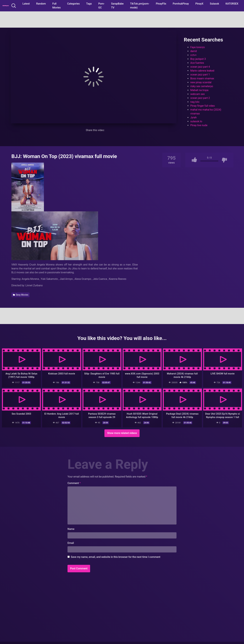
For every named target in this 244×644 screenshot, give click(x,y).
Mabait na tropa (199, 90)
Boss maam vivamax (202, 78)
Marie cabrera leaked (202, 71)
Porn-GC (101, 6)
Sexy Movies (21, 295)
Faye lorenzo (198, 47)
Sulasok (214, 4)
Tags (89, 4)
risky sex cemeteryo (202, 86)
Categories (73, 4)
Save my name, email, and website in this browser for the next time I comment (116, 557)
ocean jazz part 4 (200, 67)
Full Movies (57, 6)
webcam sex (197, 94)
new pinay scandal (201, 82)
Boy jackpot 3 (198, 59)
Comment (74, 483)
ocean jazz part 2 (200, 98)
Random (41, 4)
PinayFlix (161, 4)
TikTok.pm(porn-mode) (140, 6)
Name (71, 529)
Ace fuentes (197, 63)
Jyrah (193, 117)
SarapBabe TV (117, 6)
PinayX (199, 4)
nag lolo (195, 102)
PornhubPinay (181, 4)
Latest (26, 4)
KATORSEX (232, 4)
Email (71, 543)
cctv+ (193, 55)
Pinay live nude (199, 125)
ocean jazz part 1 (200, 75)
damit (194, 51)
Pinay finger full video (203, 106)
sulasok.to (196, 121)
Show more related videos (122, 433)
